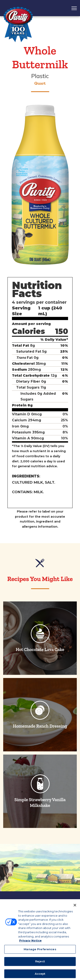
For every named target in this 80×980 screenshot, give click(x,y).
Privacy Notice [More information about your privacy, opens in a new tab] (30, 943)
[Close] (75, 908)
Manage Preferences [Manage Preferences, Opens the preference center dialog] (40, 952)
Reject (40, 964)
